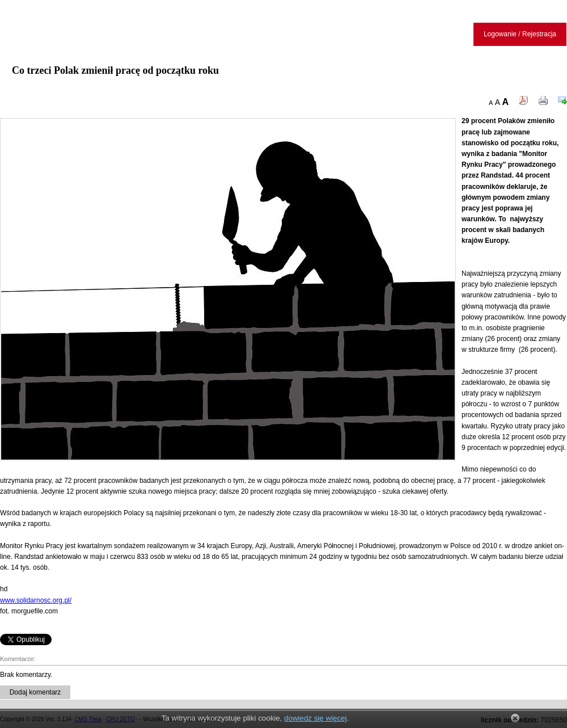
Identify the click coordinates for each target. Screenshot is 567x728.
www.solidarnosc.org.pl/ (36, 600)
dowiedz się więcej (315, 718)
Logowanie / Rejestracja (520, 34)
